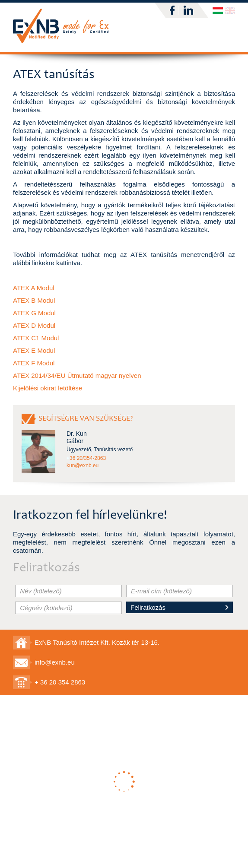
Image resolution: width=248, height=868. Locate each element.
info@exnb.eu (55, 662)
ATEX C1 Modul (36, 338)
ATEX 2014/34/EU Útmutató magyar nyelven (77, 375)
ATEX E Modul (34, 350)
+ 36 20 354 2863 (60, 682)
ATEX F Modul (34, 363)
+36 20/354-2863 (86, 458)
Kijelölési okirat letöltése (48, 388)
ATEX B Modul (34, 300)
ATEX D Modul (34, 325)
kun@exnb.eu (83, 466)
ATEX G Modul (34, 313)
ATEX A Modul (34, 288)
